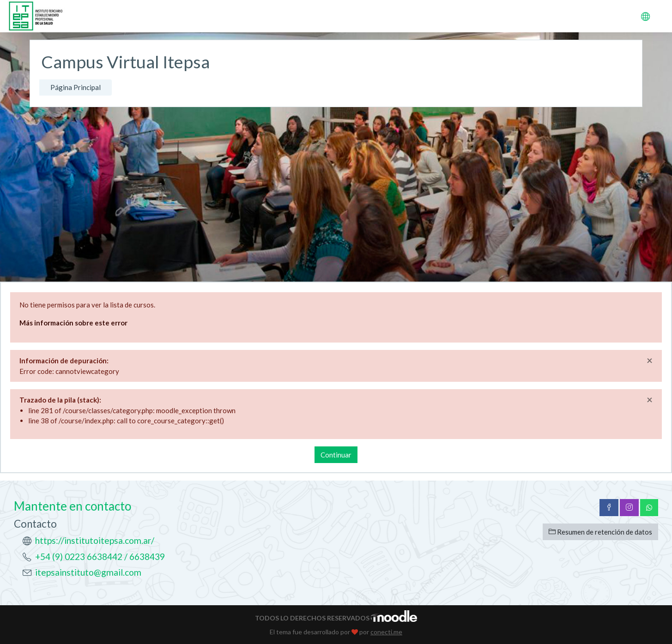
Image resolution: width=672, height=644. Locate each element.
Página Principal (76, 87)
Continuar (336, 455)
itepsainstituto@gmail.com (88, 572)
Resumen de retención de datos (600, 532)
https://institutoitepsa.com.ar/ (95, 540)
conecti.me (386, 632)
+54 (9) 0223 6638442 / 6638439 (100, 557)
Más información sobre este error (73, 323)
